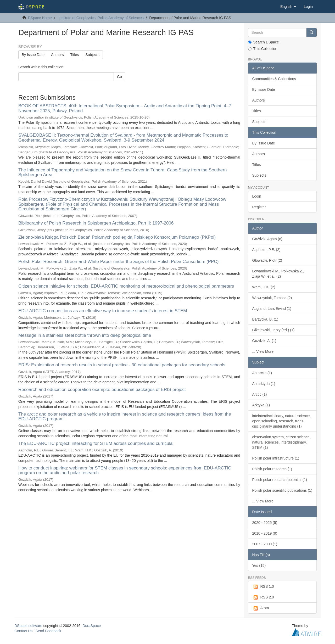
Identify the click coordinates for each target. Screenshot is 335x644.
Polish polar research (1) (272, 469)
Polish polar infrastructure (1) (276, 458)
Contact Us (23, 631)
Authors (57, 55)
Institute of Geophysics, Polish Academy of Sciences (101, 18)
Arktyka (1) (261, 405)
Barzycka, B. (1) (265, 319)
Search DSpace (264, 42)
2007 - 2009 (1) (265, 544)
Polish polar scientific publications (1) (282, 490)
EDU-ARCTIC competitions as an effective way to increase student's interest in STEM (103, 311)
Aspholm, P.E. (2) (266, 250)
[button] (288, 7)
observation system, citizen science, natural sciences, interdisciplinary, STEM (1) (281, 442)
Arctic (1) (260, 394)
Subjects (92, 55)
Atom (261, 608)
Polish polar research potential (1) (280, 480)
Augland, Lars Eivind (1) (272, 309)
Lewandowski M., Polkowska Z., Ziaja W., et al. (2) (278, 274)
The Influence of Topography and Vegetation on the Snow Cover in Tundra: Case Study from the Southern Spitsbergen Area (122, 172)
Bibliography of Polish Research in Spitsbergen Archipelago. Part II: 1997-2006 (96, 223)
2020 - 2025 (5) (265, 523)
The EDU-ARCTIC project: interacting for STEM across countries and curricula (96, 443)
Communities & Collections (274, 79)
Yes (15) (259, 565)
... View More (263, 351)
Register (259, 207)
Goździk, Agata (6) (267, 239)
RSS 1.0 (263, 587)
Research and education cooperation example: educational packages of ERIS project (102, 390)
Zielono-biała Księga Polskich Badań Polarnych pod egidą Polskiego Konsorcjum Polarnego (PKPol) (117, 237)
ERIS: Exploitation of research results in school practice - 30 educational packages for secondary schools (122, 365)
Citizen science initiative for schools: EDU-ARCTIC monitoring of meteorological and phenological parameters (126, 286)
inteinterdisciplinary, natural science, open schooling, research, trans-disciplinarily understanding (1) (282, 421)
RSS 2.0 (263, 597)
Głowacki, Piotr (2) (267, 260)
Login (257, 196)
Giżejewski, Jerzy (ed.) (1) (273, 330)
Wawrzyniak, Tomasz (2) (272, 298)
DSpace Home (40, 18)
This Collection (263, 49)
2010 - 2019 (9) (265, 533)
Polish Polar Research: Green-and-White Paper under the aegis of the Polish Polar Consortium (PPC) (118, 262)
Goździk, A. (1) (264, 341)
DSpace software (28, 626)
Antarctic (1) (262, 373)
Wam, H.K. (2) (264, 287)
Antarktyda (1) (264, 384)
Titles (74, 55)
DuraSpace (92, 626)
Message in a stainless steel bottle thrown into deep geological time (85, 335)
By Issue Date (33, 55)
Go (119, 77)
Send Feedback (48, 631)
